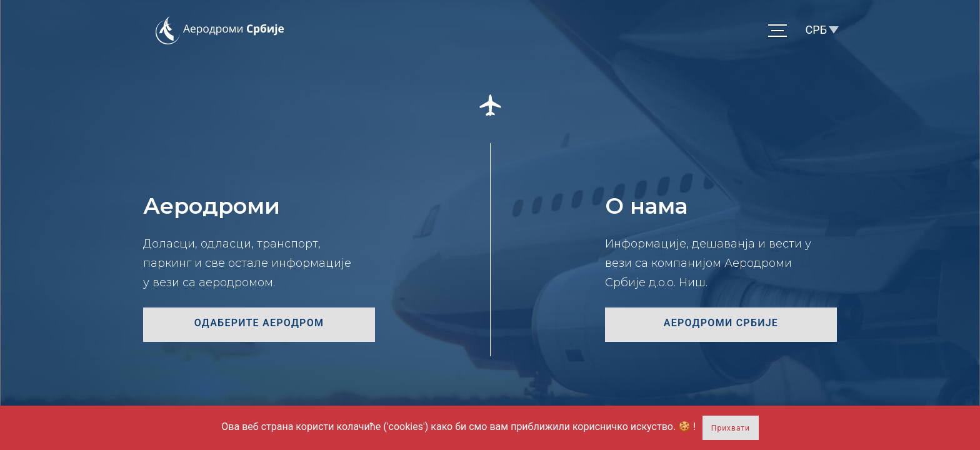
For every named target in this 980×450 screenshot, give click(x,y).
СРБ (816, 30)
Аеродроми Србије (721, 323)
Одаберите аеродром (259, 323)
